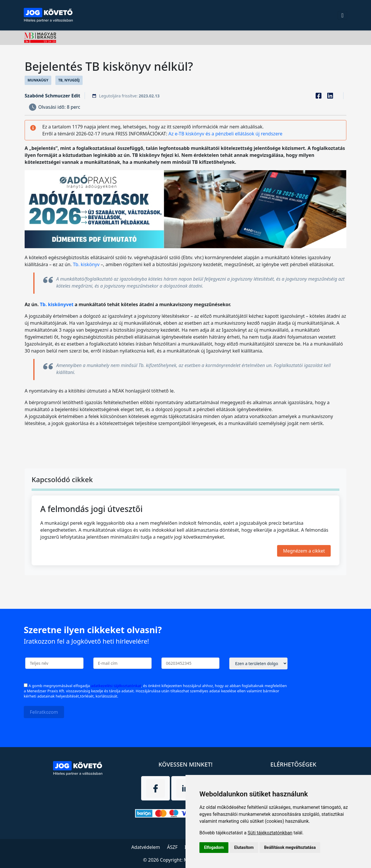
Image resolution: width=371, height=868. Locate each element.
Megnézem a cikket (304, 551)
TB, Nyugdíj (69, 80)
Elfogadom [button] (214, 847)
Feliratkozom (44, 712)
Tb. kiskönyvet (57, 304)
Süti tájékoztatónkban (270, 833)
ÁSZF (172, 847)
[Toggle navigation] (342, 15)
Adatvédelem (146, 847)
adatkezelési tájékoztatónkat (116, 686)
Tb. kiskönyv (86, 264)
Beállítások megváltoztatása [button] (290, 847)
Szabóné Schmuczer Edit (52, 96)
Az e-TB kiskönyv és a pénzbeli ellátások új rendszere (225, 134)
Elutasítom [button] (244, 847)
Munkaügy (38, 80)
